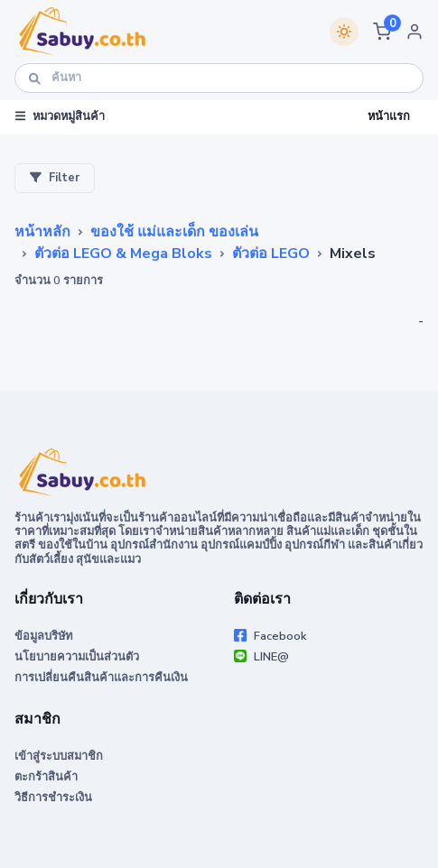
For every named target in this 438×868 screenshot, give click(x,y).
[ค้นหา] (219, 78)
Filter (55, 178)
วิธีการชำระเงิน (53, 798)
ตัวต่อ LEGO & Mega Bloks (123, 254)
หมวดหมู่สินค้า (60, 116)
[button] (382, 32)
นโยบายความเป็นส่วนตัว (77, 657)
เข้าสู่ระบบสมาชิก (59, 756)
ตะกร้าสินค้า (46, 777)
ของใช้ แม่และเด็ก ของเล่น (174, 232)
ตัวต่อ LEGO (271, 254)
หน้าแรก (389, 116)
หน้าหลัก (42, 232)
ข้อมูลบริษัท (43, 636)
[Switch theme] (344, 32)
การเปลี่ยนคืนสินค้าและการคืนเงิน (101, 678)
